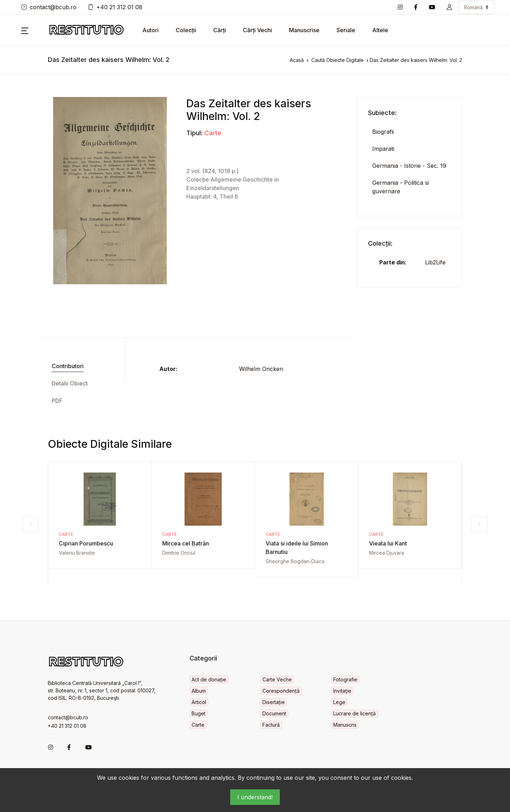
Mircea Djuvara (387, 553)
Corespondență (281, 691)
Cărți (220, 30)
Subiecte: (382, 113)
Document (274, 713)
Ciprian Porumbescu (86, 543)
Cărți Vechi (257, 30)
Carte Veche (277, 679)
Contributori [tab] (68, 366)
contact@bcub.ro (49, 7)
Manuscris (345, 725)
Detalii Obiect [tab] (70, 383)
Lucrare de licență (355, 713)
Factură (271, 725)
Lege (339, 702)
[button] (449, 7)
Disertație (274, 702)
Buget (199, 713)
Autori (151, 30)
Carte (213, 133)
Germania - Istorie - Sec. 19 (409, 166)
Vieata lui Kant (388, 543)
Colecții (186, 30)
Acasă (297, 60)
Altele (380, 30)
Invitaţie (342, 691)
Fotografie (345, 679)
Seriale (346, 30)
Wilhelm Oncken (261, 369)
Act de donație (209, 679)
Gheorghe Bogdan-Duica (295, 561)
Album (199, 691)
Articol (199, 702)
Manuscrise (304, 30)
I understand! (255, 797)
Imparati (383, 149)
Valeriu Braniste (77, 553)
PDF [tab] (57, 401)
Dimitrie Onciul (179, 553)
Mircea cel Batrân (186, 543)
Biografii (383, 132)
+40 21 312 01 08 (115, 7)
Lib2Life (435, 262)
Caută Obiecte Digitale (338, 60)
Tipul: (194, 133)
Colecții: (380, 243)
